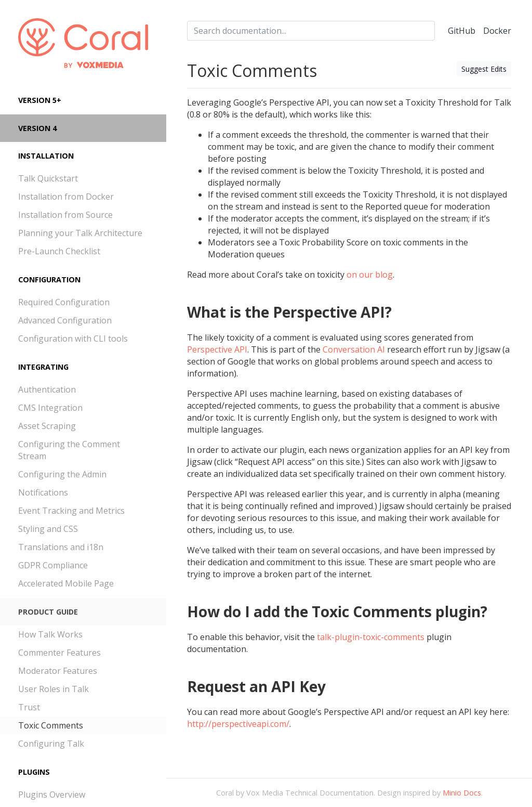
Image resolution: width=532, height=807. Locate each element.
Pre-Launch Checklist (59, 251)
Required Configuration (64, 302)
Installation (46, 156)
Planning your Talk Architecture (80, 233)
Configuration (49, 279)
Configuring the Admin (62, 474)
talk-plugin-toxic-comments (371, 637)
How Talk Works (50, 634)
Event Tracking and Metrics (71, 511)
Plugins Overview (52, 795)
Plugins (34, 772)
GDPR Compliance (53, 565)
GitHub (462, 31)
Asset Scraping (47, 426)
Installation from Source (65, 215)
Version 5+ (40, 100)
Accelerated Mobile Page (66, 583)
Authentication (47, 389)
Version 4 (37, 128)
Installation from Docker (66, 197)
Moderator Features (58, 671)
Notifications (43, 492)
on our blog (370, 275)
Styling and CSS (48, 529)
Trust (29, 707)
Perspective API (217, 349)
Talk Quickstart (48, 178)
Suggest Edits (484, 69)
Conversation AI (354, 349)
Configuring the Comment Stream (69, 450)
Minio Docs (462, 793)
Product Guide (48, 612)
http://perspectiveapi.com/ (238, 724)
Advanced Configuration (65, 320)
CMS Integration (50, 408)
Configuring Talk (51, 744)
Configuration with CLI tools (73, 339)
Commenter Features (59, 653)
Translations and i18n (61, 547)
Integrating (43, 367)
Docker (497, 31)
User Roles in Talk (54, 689)
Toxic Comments (51, 725)
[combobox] (311, 31)
